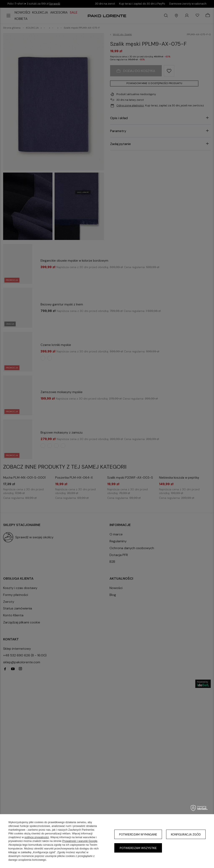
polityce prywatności (37, 837)
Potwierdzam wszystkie (138, 848)
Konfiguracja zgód (186, 834)
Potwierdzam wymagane (138, 834)
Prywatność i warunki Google (80, 841)
